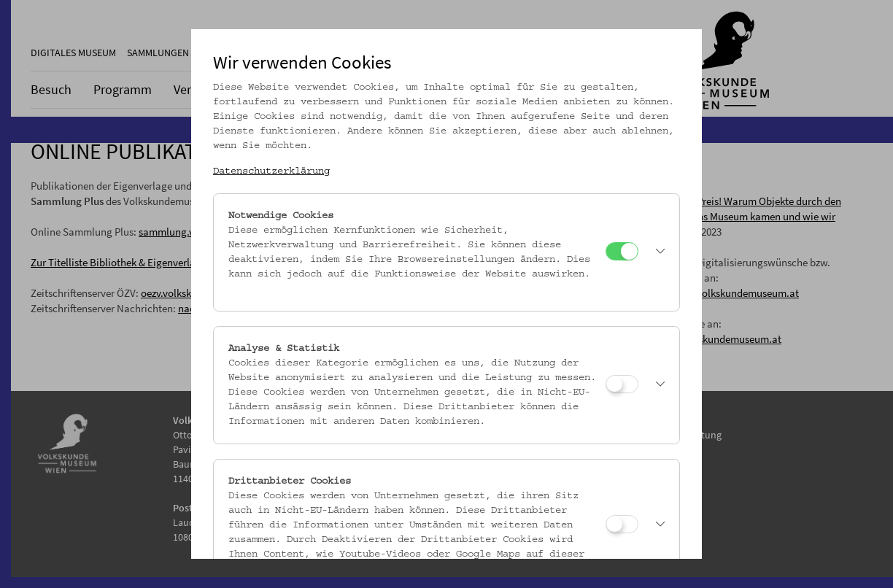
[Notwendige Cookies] (622, 251)
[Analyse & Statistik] (622, 384)
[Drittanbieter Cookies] (622, 524)
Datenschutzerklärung (271, 171)
